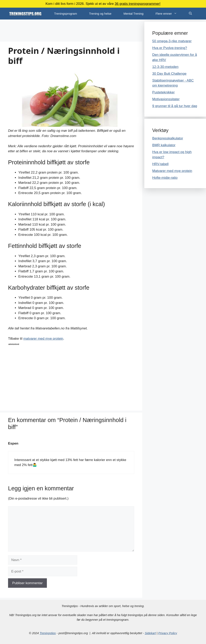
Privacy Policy (168, 633)
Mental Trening (133, 14)
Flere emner (169, 14)
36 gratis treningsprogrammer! (138, 4)
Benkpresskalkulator (168, 138)
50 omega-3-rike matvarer (172, 41)
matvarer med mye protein (43, 339)
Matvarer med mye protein (172, 171)
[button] (177, 14)
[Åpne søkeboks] (190, 14)
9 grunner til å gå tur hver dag (175, 106)
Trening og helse (100, 14)
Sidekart (150, 633)
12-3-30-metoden (165, 67)
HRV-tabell (160, 164)
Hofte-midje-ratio (165, 178)
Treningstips (48, 633)
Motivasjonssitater (166, 99)
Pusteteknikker (164, 92)
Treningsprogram (66, 14)
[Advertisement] (71, 31)
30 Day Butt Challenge (169, 74)
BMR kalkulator (164, 145)
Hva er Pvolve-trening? (170, 48)
